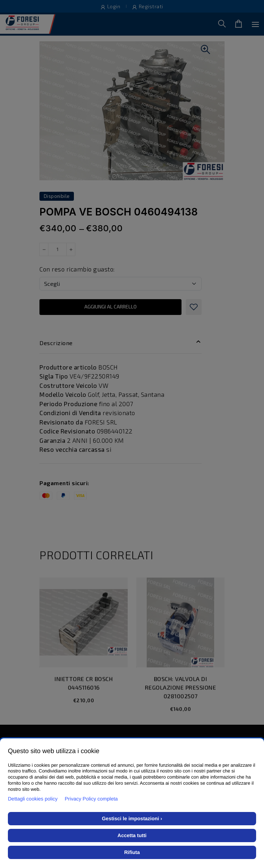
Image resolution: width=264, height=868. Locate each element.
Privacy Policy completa (91, 799)
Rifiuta (132, 852)
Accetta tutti (132, 835)
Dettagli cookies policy (33, 799)
